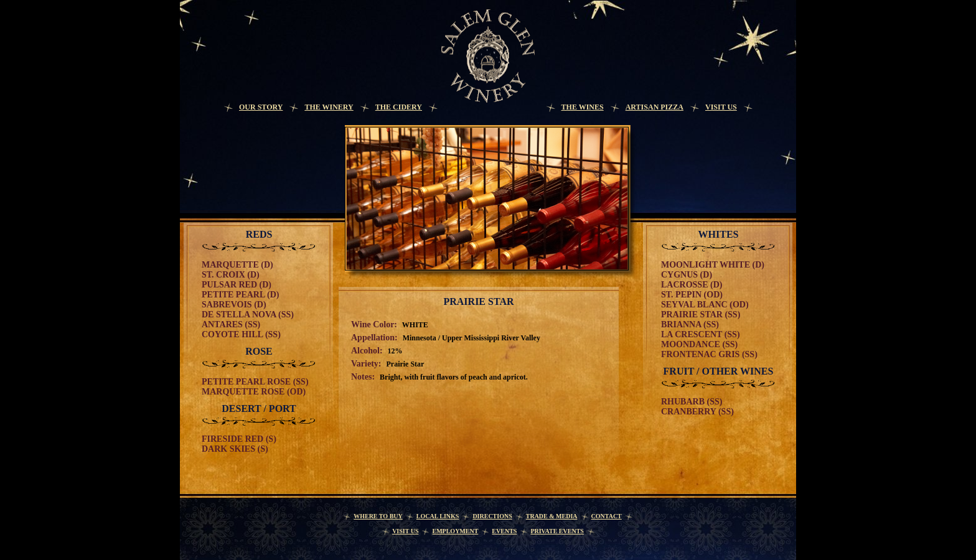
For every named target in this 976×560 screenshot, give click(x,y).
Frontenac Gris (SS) (709, 354)
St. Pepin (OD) (692, 295)
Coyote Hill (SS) (241, 334)
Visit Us (721, 107)
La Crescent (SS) (701, 334)
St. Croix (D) (231, 275)
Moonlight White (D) (713, 265)
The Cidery (399, 107)
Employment (455, 531)
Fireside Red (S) (239, 439)
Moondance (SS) (699, 344)
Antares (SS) (231, 324)
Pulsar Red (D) (237, 285)
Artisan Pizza (655, 107)
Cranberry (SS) (697, 412)
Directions (492, 516)
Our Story (261, 107)
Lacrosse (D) (692, 285)
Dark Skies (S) (235, 449)
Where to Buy (378, 516)
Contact (607, 516)
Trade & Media (552, 516)
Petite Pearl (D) (240, 295)
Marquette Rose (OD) (254, 392)
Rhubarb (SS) (692, 402)
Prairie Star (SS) (701, 315)
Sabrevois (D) (234, 305)
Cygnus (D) (687, 275)
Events (504, 531)
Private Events (557, 531)
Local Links (438, 516)
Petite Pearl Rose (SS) (255, 382)
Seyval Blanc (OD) (705, 305)
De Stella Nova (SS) (248, 315)
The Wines (583, 107)
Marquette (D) (237, 265)
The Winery (329, 107)
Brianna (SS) (690, 324)
